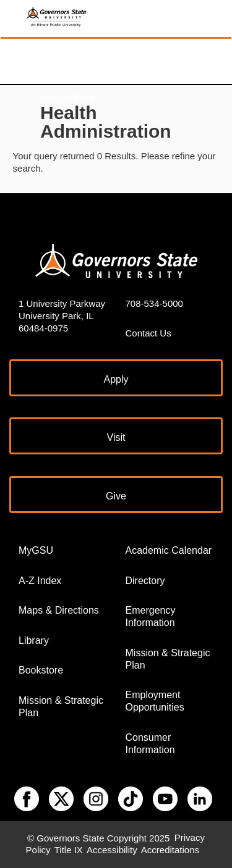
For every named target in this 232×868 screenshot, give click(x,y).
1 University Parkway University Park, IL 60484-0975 (62, 316)
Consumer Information (150, 744)
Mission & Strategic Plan (61, 707)
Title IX (69, 850)
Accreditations (170, 850)
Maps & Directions (59, 610)
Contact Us (148, 333)
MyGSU (36, 550)
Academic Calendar (169, 550)
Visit (116, 437)
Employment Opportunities (155, 701)
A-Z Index (40, 581)
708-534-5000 (154, 303)
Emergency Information (151, 616)
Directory (145, 581)
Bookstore (41, 670)
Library (34, 641)
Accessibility (112, 850)
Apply (116, 379)
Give (116, 496)
